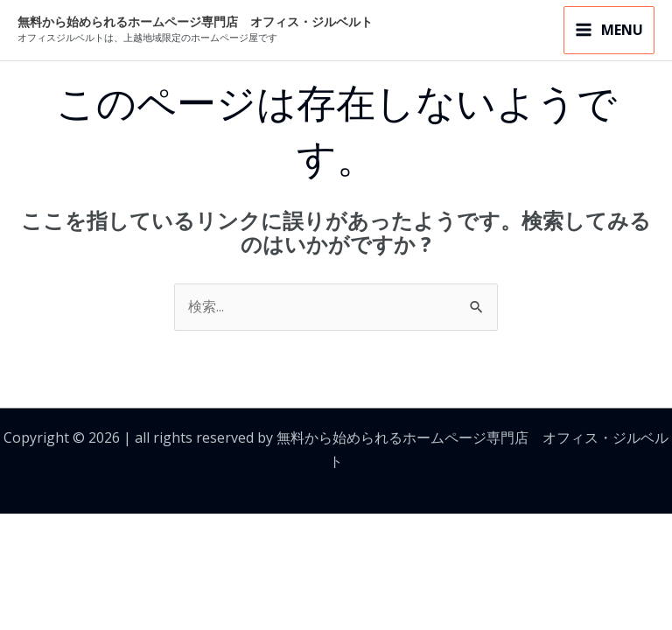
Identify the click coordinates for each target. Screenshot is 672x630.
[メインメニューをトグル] (609, 31)
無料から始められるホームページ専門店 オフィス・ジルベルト (195, 22)
